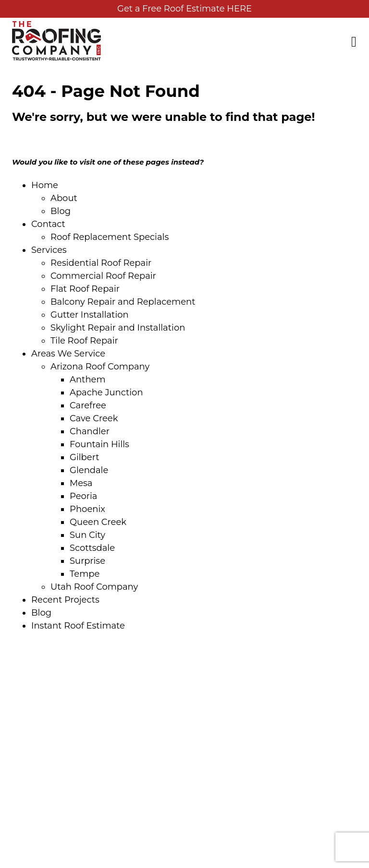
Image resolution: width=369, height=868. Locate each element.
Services (49, 250)
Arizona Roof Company (100, 367)
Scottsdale (92, 548)
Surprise (87, 561)
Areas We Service (68, 354)
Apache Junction (106, 392)
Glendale (89, 470)
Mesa (81, 483)
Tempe (85, 574)
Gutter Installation (90, 315)
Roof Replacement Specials (110, 237)
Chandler (90, 431)
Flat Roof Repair (85, 289)
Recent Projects (65, 600)
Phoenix (87, 509)
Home (45, 185)
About (64, 198)
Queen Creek (98, 522)
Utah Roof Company (94, 587)
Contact (48, 224)
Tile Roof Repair (84, 341)
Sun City (87, 535)
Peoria (83, 496)
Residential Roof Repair (101, 263)
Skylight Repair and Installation (118, 328)
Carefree (88, 405)
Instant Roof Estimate (78, 626)
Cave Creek (94, 418)
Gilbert (84, 457)
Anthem (88, 380)
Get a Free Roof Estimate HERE (184, 9)
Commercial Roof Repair (103, 276)
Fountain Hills (99, 444)
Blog (61, 211)
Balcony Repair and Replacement (123, 302)
